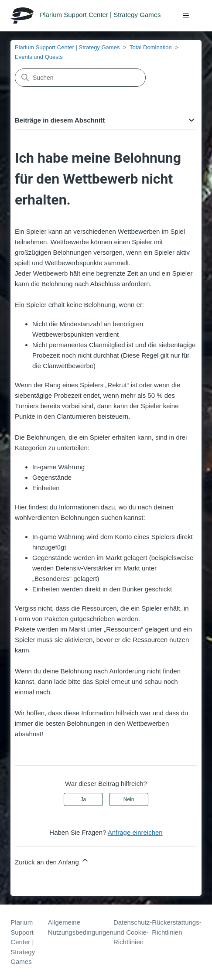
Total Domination (151, 47)
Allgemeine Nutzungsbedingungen (81, 927)
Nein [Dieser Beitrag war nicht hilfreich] (129, 799)
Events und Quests (39, 57)
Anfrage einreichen (135, 832)
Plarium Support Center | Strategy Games (67, 47)
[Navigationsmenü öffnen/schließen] (186, 16)
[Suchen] (80, 78)
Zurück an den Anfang (52, 861)
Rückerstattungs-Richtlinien (176, 927)
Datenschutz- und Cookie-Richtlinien (133, 932)
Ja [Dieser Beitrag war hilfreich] (84, 799)
